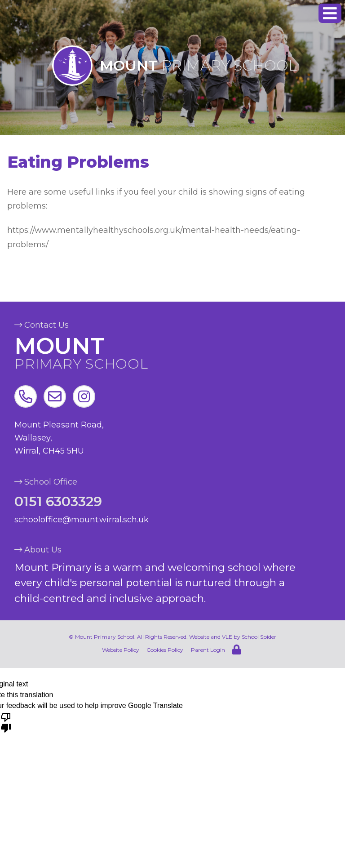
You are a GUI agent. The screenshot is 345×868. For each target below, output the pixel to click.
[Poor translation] (6, 722)
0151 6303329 (58, 502)
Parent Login (208, 650)
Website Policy (121, 650)
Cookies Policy (165, 650)
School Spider (259, 637)
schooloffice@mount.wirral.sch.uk (82, 520)
